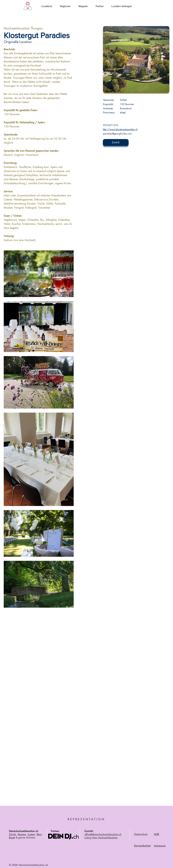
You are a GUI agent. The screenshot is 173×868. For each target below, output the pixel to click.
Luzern (31, 834)
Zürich (12, 834)
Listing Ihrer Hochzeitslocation (101, 837)
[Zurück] (116, 142)
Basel (12, 837)
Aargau (22, 834)
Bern (39, 834)
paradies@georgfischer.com (117, 134)
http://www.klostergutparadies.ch (120, 129)
